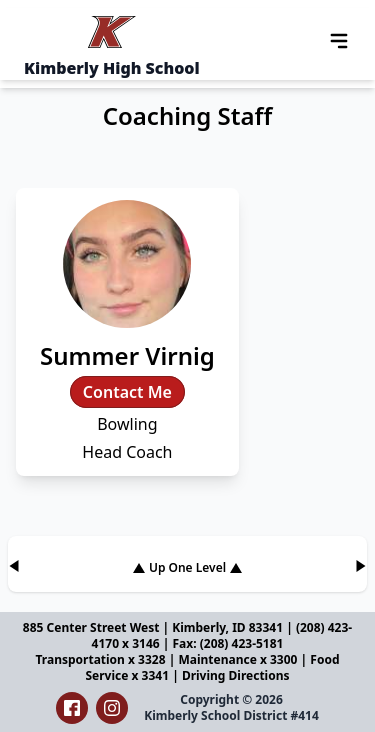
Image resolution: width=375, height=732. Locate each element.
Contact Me (127, 392)
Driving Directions (236, 675)
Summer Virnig (127, 355)
